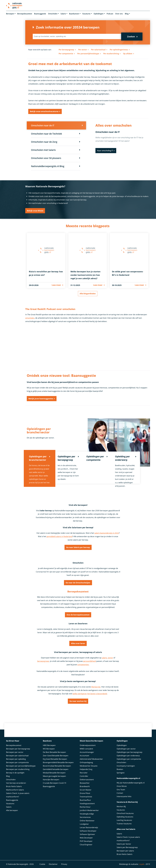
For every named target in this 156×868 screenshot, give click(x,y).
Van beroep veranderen (16, 783)
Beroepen (10, 14)
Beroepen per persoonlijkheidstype (21, 766)
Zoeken (131, 37)
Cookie (42, 864)
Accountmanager (87, 752)
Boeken (120, 769)
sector (110, 658)
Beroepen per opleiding (16, 759)
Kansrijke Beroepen (51, 779)
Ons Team (121, 790)
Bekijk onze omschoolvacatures (44, 111)
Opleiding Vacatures (125, 817)
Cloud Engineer (86, 845)
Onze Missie (122, 786)
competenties (83, 665)
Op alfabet (128, 54)
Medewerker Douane (89, 766)
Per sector (83, 50)
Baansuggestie (40, 14)
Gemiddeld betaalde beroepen (56, 769)
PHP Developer (86, 841)
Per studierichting (111, 54)
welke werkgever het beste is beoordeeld (90, 694)
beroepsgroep (43, 661)
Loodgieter (84, 824)
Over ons (119, 14)
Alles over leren (78, 643)
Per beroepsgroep (66, 50)
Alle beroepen (12, 810)
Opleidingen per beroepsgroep (129, 752)
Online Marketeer (87, 821)
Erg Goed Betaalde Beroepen (55, 759)
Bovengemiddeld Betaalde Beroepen (58, 762)
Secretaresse (85, 817)
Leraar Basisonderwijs (89, 827)
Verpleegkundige (87, 814)
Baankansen (74, 14)
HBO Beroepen (49, 745)
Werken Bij (121, 806)
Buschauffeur (85, 800)
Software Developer (88, 831)
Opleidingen (99, 14)
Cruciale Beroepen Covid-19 (54, 783)
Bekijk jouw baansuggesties (41, 399)
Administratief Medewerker (91, 759)
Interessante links (124, 796)
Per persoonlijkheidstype (88, 54)
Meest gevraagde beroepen (54, 776)
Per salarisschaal (98, 50)
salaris (104, 658)
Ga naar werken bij (78, 701)
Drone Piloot (85, 793)
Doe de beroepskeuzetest (78, 615)
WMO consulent (86, 749)
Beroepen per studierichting (18, 769)
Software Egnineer (87, 834)
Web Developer (86, 838)
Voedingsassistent (87, 803)
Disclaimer (53, 864)
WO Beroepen (49, 749)
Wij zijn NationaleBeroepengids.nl (131, 783)
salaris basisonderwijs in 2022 (107, 533)
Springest (121, 773)
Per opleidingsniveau (119, 50)
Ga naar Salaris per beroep (78, 547)
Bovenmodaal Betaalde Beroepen (57, 766)
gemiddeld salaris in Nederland (59, 536)
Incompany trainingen (126, 766)
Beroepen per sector (15, 752)
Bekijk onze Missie (35, 211)
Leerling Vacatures (124, 820)
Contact (120, 793)
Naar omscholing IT (105, 151)
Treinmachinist (86, 797)
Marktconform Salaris (15, 790)
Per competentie (66, 54)
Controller (84, 776)
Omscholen (53, 14)
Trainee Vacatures (124, 824)
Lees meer (56, 285)
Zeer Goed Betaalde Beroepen (56, 756)
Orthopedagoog (86, 762)
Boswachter (85, 783)
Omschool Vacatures (125, 813)
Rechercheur (85, 807)
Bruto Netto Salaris (14, 786)
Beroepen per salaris (125, 851)
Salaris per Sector (124, 844)
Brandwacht (85, 786)
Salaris (63, 14)
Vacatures (86, 14)
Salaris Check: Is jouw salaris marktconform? (18, 795)
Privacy (64, 864)
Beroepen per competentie (17, 762)
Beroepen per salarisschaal (17, 756)
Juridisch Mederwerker (89, 810)
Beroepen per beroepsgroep (18, 749)
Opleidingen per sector (126, 749)
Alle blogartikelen (88, 294)
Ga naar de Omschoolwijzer (78, 583)
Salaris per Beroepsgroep (127, 847)
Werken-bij (96, 687)
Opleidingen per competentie (129, 759)
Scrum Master (86, 790)
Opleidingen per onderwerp (128, 756)
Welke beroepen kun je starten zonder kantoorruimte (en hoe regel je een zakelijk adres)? (85, 275)
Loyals (142, 864)
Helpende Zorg (86, 769)
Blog (127, 14)
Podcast (110, 14)
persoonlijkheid (89, 661)
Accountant (84, 756)
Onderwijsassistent (88, 745)
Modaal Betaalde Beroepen (54, 773)
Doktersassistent (87, 779)
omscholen (30, 318)
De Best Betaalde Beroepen (54, 752)
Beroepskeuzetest (25, 14)
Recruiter (84, 773)
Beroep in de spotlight (15, 773)
